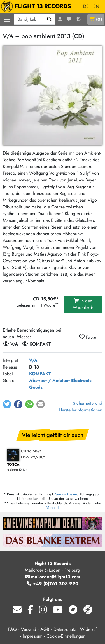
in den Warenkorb (83, 304)
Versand (53, 508)
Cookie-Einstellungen (66, 636)
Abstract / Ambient (49, 380)
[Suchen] (49, 19)
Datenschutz (65, 629)
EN (96, 6)
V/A (33, 360)
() (96, 19)
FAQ (12, 629)
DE (86, 6)
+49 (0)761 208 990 (53, 584)
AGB (45, 629)
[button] (7, 404)
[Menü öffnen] (7, 19)
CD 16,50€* (31, 451)
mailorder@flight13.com (53, 577)
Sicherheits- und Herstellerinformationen (81, 407)
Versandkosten (66, 494)
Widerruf (88, 629)
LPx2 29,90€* (33, 457)
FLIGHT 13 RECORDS (37, 6)
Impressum (32, 636)
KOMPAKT (40, 374)
